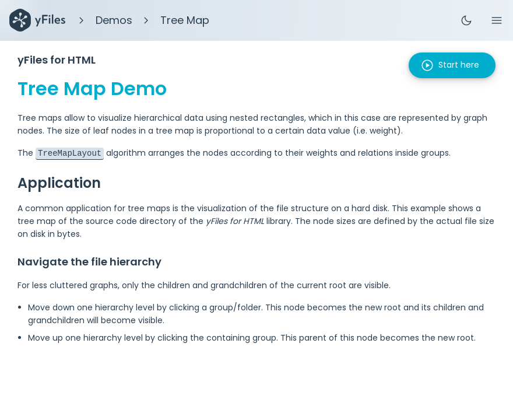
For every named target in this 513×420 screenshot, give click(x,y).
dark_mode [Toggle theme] (466, 20)
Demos (114, 20)
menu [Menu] (497, 20)
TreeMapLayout (70, 153)
